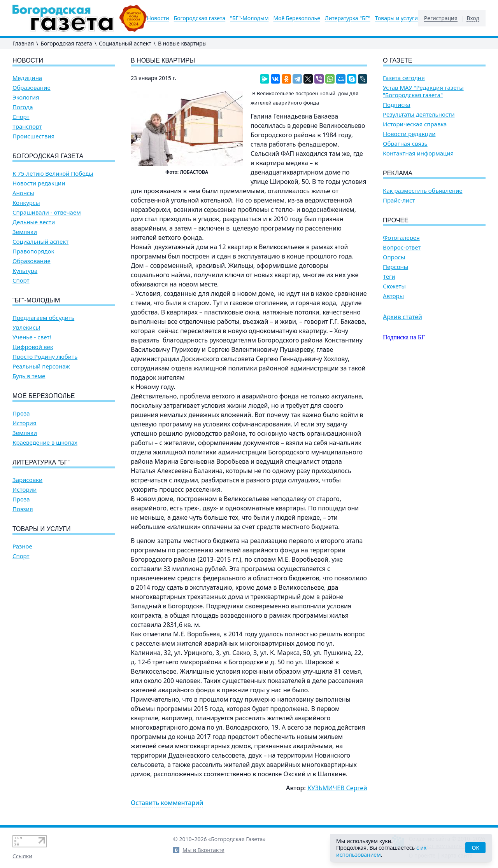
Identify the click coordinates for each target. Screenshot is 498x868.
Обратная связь (405, 144)
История (25, 423)
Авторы (393, 296)
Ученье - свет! (32, 337)
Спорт (21, 117)
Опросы (394, 257)
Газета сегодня (404, 78)
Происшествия (33, 136)
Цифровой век (33, 347)
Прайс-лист (399, 200)
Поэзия (23, 509)
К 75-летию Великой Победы (53, 174)
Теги (389, 277)
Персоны (395, 267)
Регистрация (441, 18)
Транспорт (27, 127)
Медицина (27, 78)
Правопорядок (33, 251)
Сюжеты (394, 286)
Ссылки (22, 856)
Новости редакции (39, 183)
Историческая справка (415, 124)
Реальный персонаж (41, 366)
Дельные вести (34, 222)
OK (475, 848)
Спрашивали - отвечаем (47, 212)
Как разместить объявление (423, 191)
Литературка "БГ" (348, 18)
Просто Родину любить (45, 357)
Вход (473, 18)
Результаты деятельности (419, 114)
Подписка (397, 105)
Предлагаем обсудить (43, 318)
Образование (32, 88)
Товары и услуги (396, 18)
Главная (23, 43)
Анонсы (23, 193)
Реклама (398, 173)
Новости (158, 18)
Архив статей (402, 317)
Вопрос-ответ (402, 247)
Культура (25, 271)
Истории (25, 490)
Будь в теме (29, 376)
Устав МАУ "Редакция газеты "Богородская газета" (423, 91)
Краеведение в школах (45, 443)
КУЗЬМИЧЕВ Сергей (337, 788)
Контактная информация (418, 153)
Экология (26, 97)
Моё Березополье (296, 18)
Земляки (25, 232)
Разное (22, 546)
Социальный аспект (125, 43)
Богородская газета (200, 18)
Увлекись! (26, 327)
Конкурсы (26, 203)
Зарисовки (27, 480)
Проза (21, 413)
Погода (23, 107)
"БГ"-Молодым (249, 18)
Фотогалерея (401, 238)
